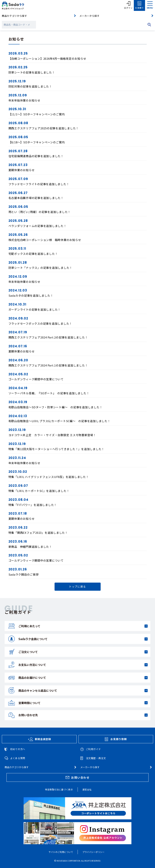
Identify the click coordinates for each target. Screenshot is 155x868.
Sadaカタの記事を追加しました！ (31, 295)
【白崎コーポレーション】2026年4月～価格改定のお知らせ (47, 58)
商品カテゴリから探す (14, 16)
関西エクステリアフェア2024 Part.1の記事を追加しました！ (48, 365)
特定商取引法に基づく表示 (59, 789)
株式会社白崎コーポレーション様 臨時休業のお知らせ (45, 240)
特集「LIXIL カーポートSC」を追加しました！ (39, 491)
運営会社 (87, 789)
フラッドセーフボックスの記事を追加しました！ (40, 323)
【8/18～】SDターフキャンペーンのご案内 (37, 142)
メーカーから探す (89, 16)
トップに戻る (77, 586)
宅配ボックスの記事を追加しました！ (33, 254)
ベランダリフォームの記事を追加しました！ (38, 226)
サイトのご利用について (61, 852)
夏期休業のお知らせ (22, 170)
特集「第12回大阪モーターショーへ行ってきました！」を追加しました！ (56, 449)
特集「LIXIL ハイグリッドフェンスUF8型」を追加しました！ (49, 477)
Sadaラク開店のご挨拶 (24, 574)
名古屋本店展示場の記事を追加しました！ (36, 198)
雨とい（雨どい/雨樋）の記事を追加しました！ (40, 212)
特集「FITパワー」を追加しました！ (33, 505)
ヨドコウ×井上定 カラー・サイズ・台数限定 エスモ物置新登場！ (52, 435)
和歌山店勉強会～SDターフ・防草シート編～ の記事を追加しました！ (55, 407)
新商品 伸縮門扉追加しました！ (30, 547)
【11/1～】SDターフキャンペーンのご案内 (37, 114)
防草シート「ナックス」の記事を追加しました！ (40, 268)
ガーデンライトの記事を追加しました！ (35, 309)
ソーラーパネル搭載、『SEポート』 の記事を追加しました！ (49, 393)
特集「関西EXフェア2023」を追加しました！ (38, 533)
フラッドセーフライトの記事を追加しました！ (39, 184)
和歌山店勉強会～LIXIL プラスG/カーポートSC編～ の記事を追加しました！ (59, 421)
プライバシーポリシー (93, 852)
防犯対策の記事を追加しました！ (30, 86)
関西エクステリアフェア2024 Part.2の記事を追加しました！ (48, 337)
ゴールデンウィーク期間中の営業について (36, 379)
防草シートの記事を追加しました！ (32, 72)
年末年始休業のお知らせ (24, 100)
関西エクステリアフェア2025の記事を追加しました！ (44, 128)
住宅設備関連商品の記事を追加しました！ (36, 156)
